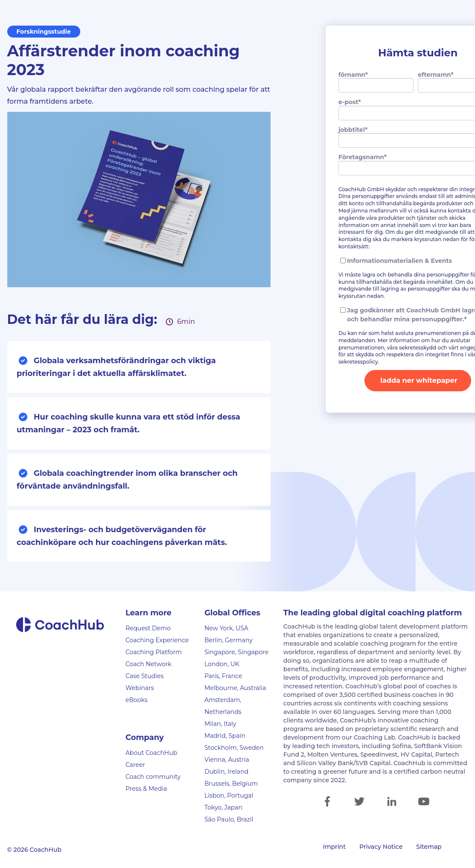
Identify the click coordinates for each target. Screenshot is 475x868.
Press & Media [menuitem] (146, 789)
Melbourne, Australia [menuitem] (235, 688)
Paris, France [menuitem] (223, 676)
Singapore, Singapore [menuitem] (236, 652)
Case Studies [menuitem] (144, 676)
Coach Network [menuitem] (149, 664)
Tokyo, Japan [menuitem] (223, 807)
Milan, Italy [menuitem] (220, 724)
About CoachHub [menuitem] (151, 753)
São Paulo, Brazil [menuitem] (229, 819)
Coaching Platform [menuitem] (154, 652)
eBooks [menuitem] (137, 700)
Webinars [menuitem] (140, 688)
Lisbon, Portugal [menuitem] (229, 795)
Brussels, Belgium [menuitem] (231, 784)
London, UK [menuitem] (222, 664)
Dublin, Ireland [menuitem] (226, 772)
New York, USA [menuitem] (226, 628)
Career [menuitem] (135, 765)
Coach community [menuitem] (153, 777)
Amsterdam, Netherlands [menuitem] (223, 706)
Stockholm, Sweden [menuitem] (234, 748)
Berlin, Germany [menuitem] (229, 640)
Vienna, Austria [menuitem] (227, 760)
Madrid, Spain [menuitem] (225, 736)
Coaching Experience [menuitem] (157, 640)
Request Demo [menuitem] (148, 628)
